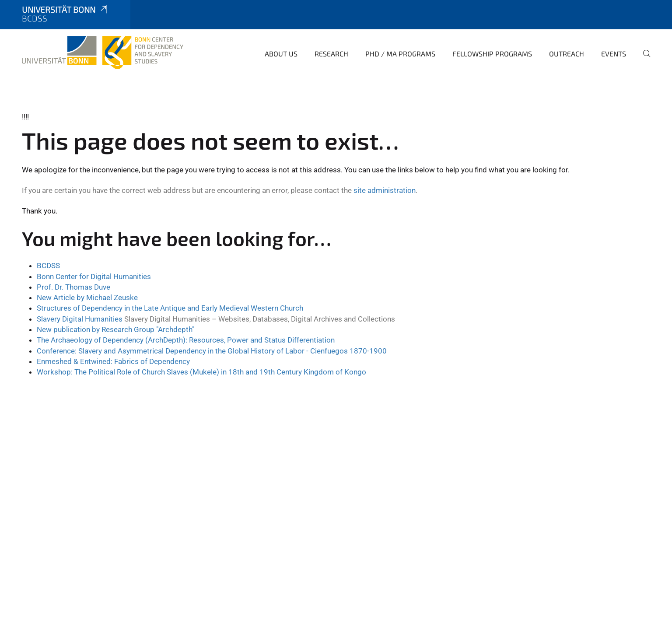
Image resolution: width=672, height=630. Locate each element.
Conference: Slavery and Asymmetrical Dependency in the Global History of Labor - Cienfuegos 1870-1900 (212, 351)
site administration (385, 190)
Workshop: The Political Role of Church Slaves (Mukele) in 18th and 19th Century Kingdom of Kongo (201, 372)
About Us (281, 54)
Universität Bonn (65, 9)
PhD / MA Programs (400, 54)
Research (331, 54)
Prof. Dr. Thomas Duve (73, 287)
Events (614, 54)
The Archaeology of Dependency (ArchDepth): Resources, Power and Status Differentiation (186, 340)
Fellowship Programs (492, 54)
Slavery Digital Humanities (80, 319)
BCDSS (48, 266)
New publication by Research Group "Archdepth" (115, 329)
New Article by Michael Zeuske (87, 297)
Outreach (567, 54)
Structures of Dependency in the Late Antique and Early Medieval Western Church (170, 308)
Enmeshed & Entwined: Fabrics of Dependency (113, 361)
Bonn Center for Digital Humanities (94, 276)
